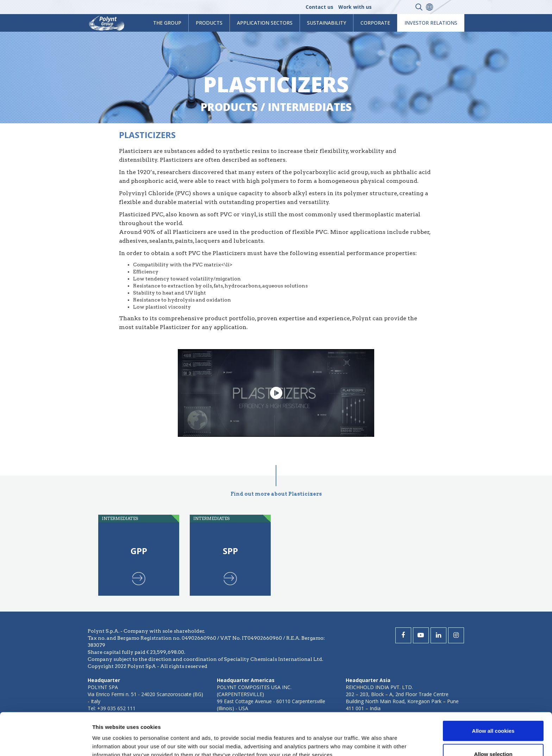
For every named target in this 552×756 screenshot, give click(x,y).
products (209, 23)
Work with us (355, 7)
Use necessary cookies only (493, 737)
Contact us (319, 7)
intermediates (310, 107)
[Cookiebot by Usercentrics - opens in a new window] (46, 742)
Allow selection (493, 714)
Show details (369, 738)
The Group (167, 23)
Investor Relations (431, 23)
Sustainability (327, 23)
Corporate (375, 23)
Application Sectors (265, 23)
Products (229, 107)
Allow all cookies (493, 691)
